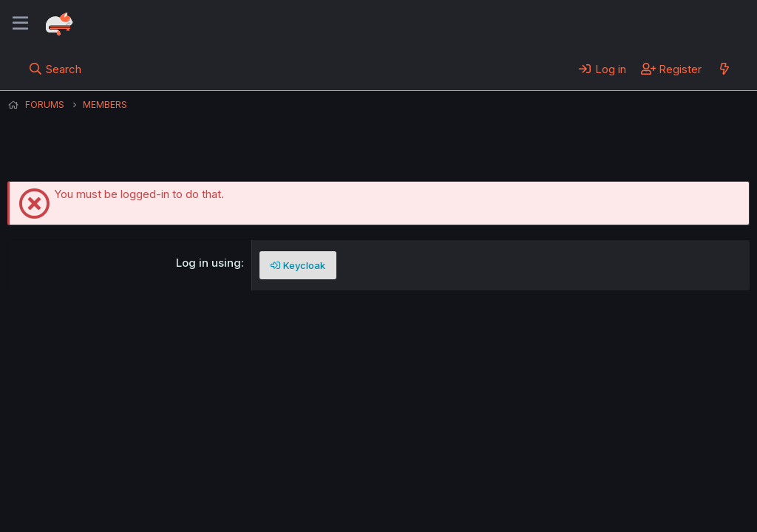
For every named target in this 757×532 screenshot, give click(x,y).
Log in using (208, 263)
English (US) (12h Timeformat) (83, 480)
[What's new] (724, 69)
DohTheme (609, 511)
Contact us (200, 480)
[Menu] (20, 24)
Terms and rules (282, 480)
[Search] (55, 69)
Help (431, 480)
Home (474, 480)
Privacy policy (370, 480)
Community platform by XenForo (628, 499)
